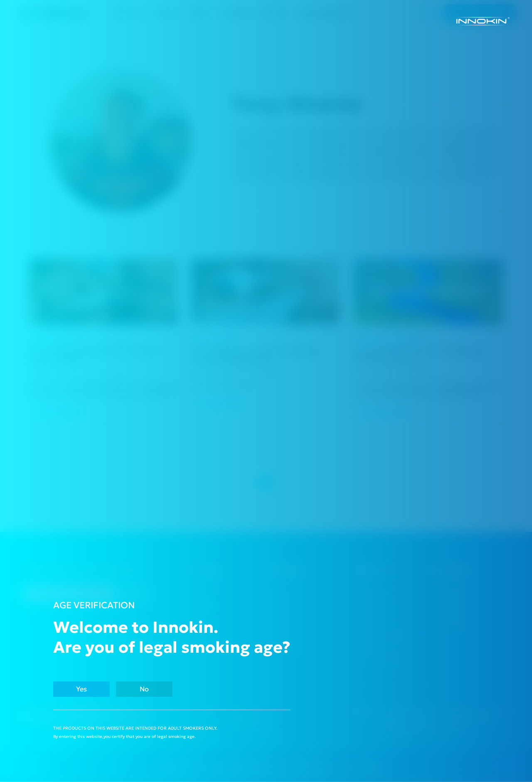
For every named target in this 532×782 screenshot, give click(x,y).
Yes (85, 689)
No (156, 689)
